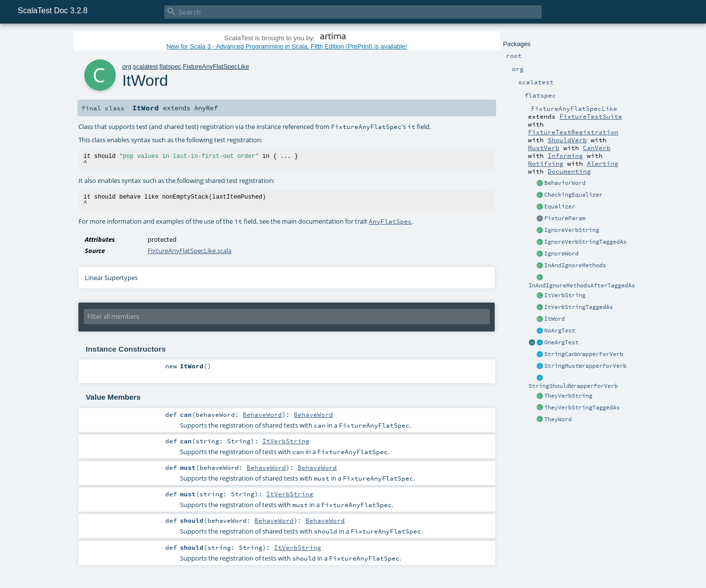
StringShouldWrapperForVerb (573, 386)
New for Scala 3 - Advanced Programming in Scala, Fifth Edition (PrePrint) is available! (287, 46)
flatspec (170, 66)
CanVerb (597, 148)
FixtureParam (565, 218)
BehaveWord (262, 414)
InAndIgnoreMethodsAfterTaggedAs (582, 285)
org (127, 66)
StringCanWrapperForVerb (584, 354)
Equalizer (560, 206)
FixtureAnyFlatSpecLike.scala (189, 251)
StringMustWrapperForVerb (585, 366)
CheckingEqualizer (573, 195)
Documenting (569, 171)
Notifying (546, 163)
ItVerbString (565, 295)
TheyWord (558, 419)
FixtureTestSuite (591, 116)
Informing (565, 155)
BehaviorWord (565, 183)
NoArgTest (560, 331)
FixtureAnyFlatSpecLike (216, 66)
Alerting (603, 163)
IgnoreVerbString (572, 230)
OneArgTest (561, 342)
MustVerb (544, 148)
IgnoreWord (561, 254)
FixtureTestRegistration (573, 132)
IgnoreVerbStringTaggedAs (585, 242)
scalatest (145, 66)
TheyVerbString (568, 396)
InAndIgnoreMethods (575, 265)
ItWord (555, 319)
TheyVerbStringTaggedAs (582, 408)
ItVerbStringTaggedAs (579, 307)
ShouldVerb (567, 140)
